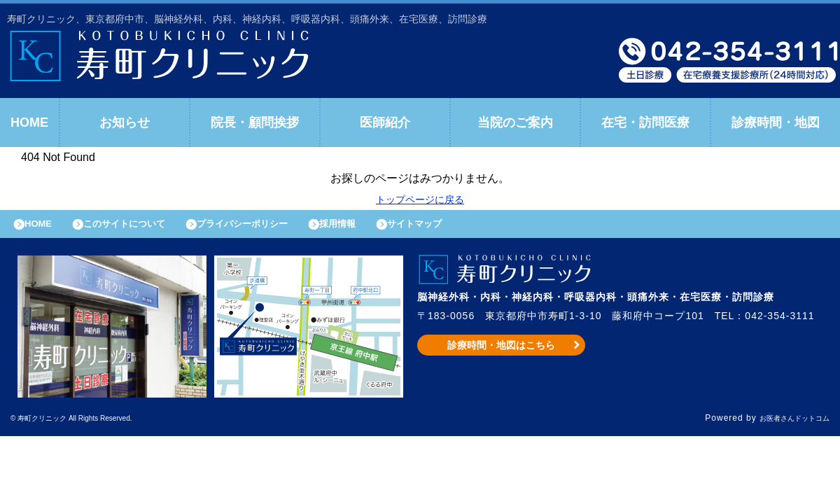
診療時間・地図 (776, 122)
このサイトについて (142, 227)
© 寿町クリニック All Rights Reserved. (94, 426)
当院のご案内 (515, 122)
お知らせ (125, 122)
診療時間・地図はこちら (502, 352)
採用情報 (386, 227)
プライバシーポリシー (277, 227)
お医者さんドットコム (784, 426)
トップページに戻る (420, 199)
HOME (29, 122)
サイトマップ (473, 227)
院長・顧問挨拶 (255, 122)
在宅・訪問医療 (645, 122)
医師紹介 (385, 122)
